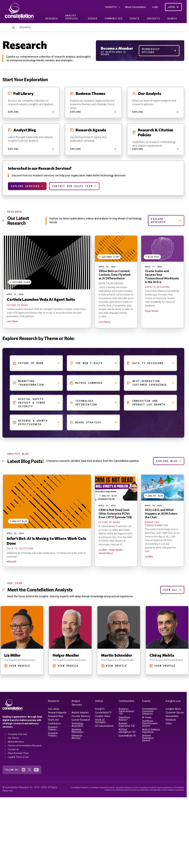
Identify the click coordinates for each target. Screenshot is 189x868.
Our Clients (13, 738)
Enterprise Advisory (77, 737)
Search (172, 18)
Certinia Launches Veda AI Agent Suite (41, 299)
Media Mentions (16, 742)
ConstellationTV (103, 713)
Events (135, 18)
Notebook (171, 720)
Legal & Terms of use (18, 757)
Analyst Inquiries (80, 713)
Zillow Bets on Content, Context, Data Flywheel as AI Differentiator (115, 274)
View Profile (15, 666)
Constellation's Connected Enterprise (150, 711)
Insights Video (102, 716)
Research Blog (55, 716)
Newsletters (172, 716)
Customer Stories (175, 713)
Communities (114, 18)
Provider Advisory (81, 716)
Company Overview (17, 734)
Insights (153, 18)
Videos (93, 18)
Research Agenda (57, 713)
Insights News (173, 709)
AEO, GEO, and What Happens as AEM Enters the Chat (161, 513)
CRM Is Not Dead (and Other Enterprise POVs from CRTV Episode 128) (115, 513)
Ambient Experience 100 (127, 725)
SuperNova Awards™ (124, 719)
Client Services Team (18, 753)
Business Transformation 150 (126, 711)
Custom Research (81, 720)
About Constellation (136, 7)
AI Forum (147, 717)
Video (169, 723)
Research (52, 18)
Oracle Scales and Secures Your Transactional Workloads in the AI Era (162, 276)
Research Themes (53, 728)
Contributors (54, 723)
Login (155, 7)
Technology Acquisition (77, 725)
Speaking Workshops (77, 731)
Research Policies (53, 734)
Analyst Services (72, 17)
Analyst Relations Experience (151, 731)
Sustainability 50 (127, 736)
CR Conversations (104, 726)
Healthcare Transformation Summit (150, 723)
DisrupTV (100, 709)
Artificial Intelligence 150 (127, 731)
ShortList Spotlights (100, 721)
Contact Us (111, 7)
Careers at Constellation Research (25, 746)
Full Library (54, 709)
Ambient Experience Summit (148, 738)
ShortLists (53, 720)
